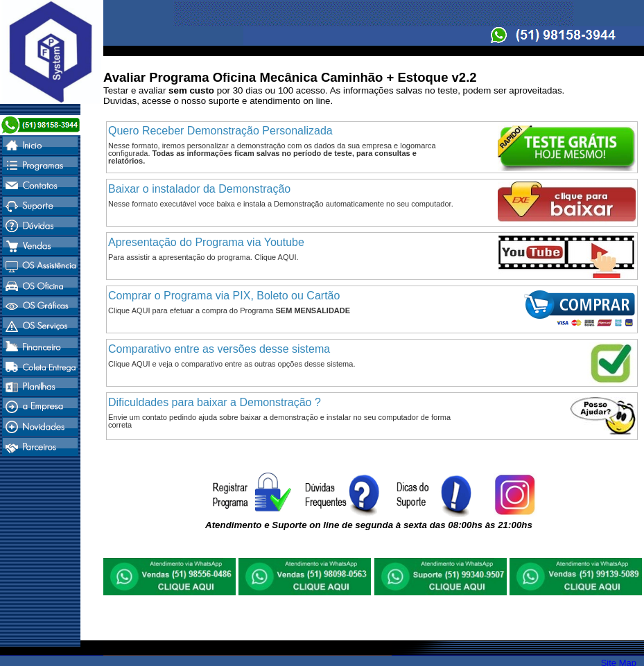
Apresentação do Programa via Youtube (206, 242)
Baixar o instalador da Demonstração (199, 189)
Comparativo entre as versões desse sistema (219, 349)
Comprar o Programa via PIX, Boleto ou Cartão (224, 296)
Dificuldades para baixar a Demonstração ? (215, 402)
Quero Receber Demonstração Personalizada (220, 131)
